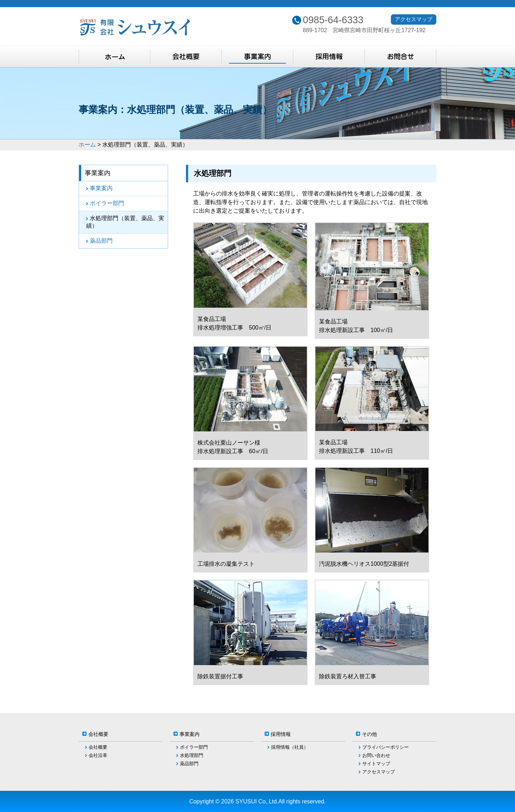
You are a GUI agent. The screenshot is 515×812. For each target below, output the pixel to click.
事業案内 (101, 188)
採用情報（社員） (290, 747)
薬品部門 (101, 241)
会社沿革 (98, 755)
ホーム (87, 145)
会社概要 (98, 747)
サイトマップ (376, 764)
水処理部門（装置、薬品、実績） (125, 222)
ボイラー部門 (107, 203)
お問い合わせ (376, 755)
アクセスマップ (414, 19)
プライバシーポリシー (386, 747)
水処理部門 (192, 755)
